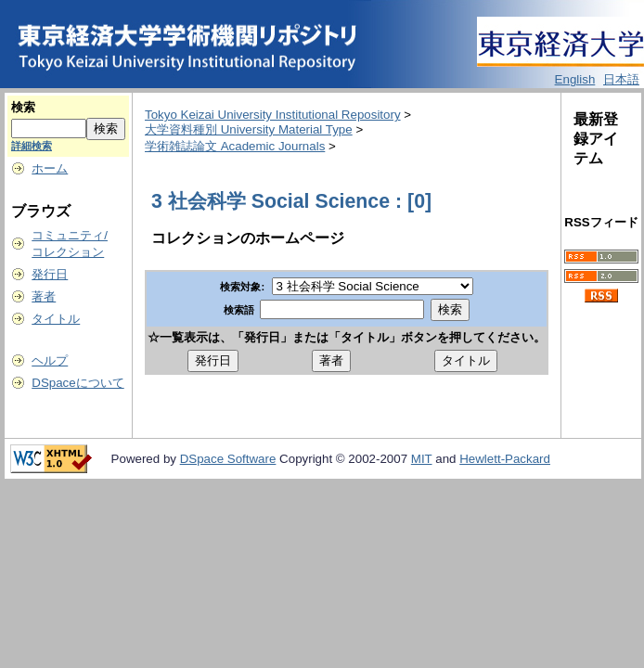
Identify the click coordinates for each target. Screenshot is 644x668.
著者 (44, 296)
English (575, 79)
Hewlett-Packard (505, 459)
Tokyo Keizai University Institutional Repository (273, 115)
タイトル (56, 319)
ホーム (50, 168)
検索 (23, 107)
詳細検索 (32, 146)
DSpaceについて (77, 383)
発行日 (50, 274)
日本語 (621, 79)
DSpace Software (228, 459)
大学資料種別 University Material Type (249, 129)
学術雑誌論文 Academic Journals (235, 146)
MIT (422, 459)
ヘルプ (50, 360)
